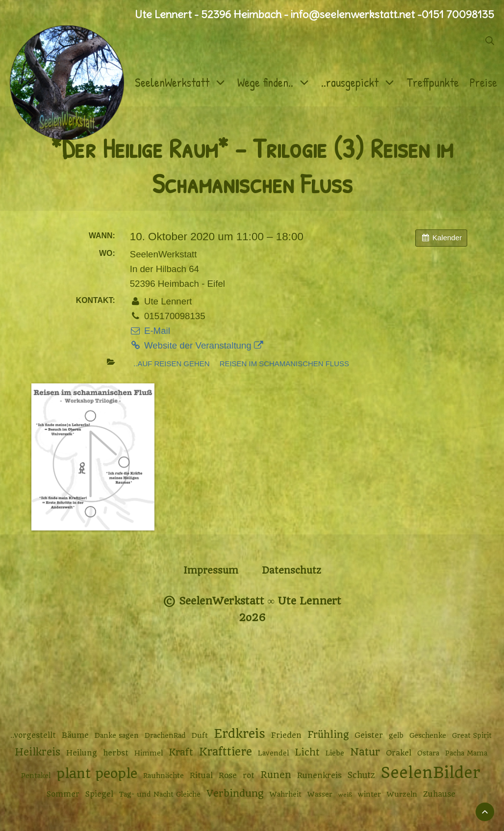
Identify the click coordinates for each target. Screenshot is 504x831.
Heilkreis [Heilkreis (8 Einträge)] (38, 752)
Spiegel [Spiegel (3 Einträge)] (99, 794)
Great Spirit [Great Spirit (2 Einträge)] (472, 735)
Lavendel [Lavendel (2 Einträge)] (273, 753)
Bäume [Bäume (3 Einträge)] (75, 735)
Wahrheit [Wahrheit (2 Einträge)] (286, 794)
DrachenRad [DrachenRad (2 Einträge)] (165, 735)
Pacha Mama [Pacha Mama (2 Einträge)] (466, 753)
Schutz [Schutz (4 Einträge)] (361, 775)
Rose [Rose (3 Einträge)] (228, 776)
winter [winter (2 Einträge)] (369, 794)
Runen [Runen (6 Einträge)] (276, 775)
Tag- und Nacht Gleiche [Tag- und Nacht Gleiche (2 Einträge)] (160, 794)
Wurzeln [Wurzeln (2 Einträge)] (402, 794)
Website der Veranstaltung (197, 345)
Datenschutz (291, 570)
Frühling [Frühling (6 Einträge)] (328, 735)
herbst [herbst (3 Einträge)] (116, 753)
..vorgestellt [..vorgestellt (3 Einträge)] (33, 735)
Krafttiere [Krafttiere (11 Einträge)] (226, 752)
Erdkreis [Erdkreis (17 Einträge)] (239, 734)
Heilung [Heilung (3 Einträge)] (82, 753)
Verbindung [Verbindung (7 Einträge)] (235, 793)
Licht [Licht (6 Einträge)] (307, 752)
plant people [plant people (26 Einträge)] (97, 774)
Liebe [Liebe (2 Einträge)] (335, 753)
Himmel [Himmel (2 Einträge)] (149, 753)
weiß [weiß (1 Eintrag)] (345, 795)
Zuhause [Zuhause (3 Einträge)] (439, 794)
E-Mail (150, 331)
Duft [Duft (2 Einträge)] (200, 735)
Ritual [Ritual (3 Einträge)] (201, 776)
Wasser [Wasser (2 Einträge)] (320, 794)
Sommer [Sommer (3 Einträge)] (63, 794)
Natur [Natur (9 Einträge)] (365, 752)
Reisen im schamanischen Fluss (284, 364)
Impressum (211, 570)
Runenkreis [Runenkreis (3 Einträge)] (319, 776)
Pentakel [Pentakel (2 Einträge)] (36, 776)
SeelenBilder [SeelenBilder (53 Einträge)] (431, 773)
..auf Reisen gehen (171, 364)
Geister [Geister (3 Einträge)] (369, 735)
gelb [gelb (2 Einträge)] (396, 735)
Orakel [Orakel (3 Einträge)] (399, 753)
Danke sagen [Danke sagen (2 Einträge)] (117, 735)
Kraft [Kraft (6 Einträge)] (181, 752)
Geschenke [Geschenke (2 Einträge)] (428, 735)
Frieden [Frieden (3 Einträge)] (286, 735)
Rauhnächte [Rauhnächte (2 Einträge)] (164, 776)
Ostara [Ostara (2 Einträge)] (428, 753)
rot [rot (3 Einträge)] (249, 776)
